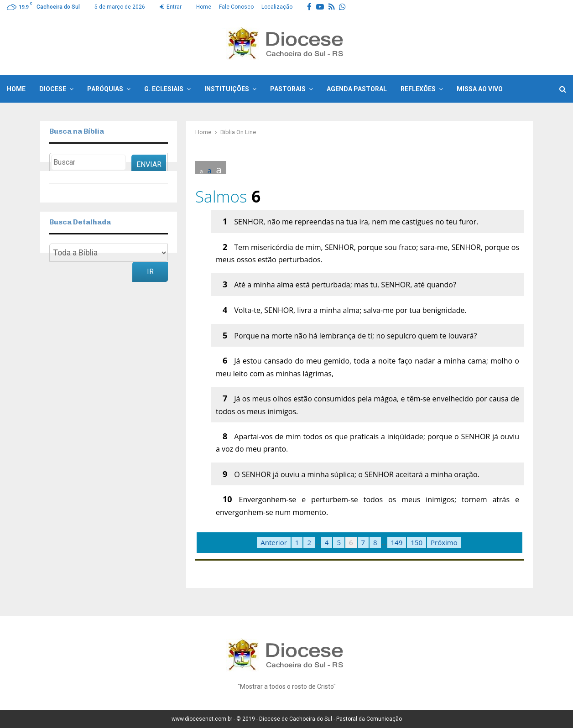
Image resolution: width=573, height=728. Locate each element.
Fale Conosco (236, 7)
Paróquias (105, 89)
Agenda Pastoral (357, 89)
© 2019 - (248, 719)
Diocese (53, 89)
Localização (277, 7)
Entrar (171, 7)
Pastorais (288, 89)
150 (417, 542)
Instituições (227, 89)
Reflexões (418, 89)
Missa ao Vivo (480, 89)
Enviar (149, 164)
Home (204, 7)
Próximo (444, 542)
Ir (150, 272)
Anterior (274, 542)
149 (397, 542)
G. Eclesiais (164, 89)
